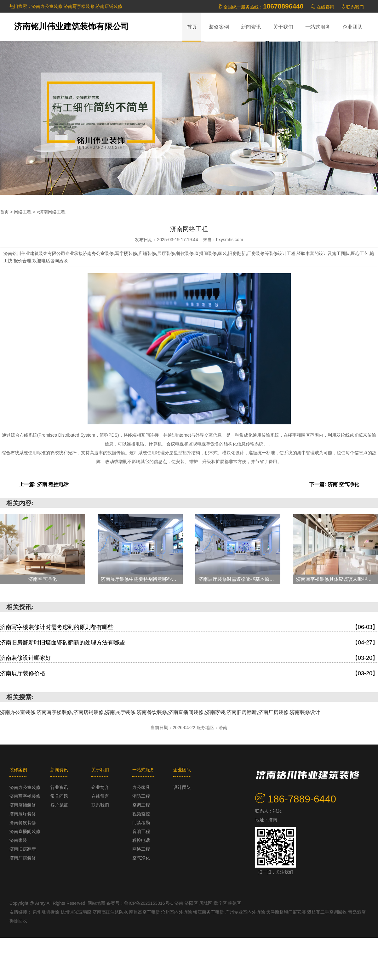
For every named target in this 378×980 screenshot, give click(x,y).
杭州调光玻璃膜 (77, 912)
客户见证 (59, 805)
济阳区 (192, 903)
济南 (180, 903)
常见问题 (59, 796)
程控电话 (141, 840)
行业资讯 (59, 787)
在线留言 (100, 796)
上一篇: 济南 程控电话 (44, 484)
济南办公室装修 (25, 787)
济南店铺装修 (23, 805)
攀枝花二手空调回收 (328, 912)
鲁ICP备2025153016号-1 (149, 903)
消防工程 (141, 796)
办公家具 (141, 787)
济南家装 (18, 840)
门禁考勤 (141, 823)
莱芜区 (234, 903)
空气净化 (141, 858)
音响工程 (141, 831)
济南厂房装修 (23, 858)
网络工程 (23, 212)
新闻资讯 (251, 27)
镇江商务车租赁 (209, 912)
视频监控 (141, 814)
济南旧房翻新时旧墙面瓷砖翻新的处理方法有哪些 (189, 643)
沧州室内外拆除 (177, 912)
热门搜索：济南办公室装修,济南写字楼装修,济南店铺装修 (66, 6)
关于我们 (283, 27)
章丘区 (221, 903)
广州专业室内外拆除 (246, 912)
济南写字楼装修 (25, 796)
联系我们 (355, 7)
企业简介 (100, 787)
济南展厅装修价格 (189, 673)
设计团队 (182, 787)
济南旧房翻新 (23, 849)
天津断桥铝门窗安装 (287, 912)
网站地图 (96, 903)
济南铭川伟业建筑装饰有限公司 (72, 26)
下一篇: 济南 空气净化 (334, 484)
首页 (192, 27)
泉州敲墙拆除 (47, 912)
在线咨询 (325, 7)
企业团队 (352, 27)
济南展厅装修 (23, 814)
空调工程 (141, 805)
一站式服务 (318, 27)
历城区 (206, 903)
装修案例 (219, 27)
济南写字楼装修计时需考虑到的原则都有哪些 (189, 627)
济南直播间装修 (25, 831)
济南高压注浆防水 (111, 912)
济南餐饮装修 (23, 823)
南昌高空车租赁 (145, 912)
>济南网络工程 (51, 212)
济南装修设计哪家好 (189, 658)
